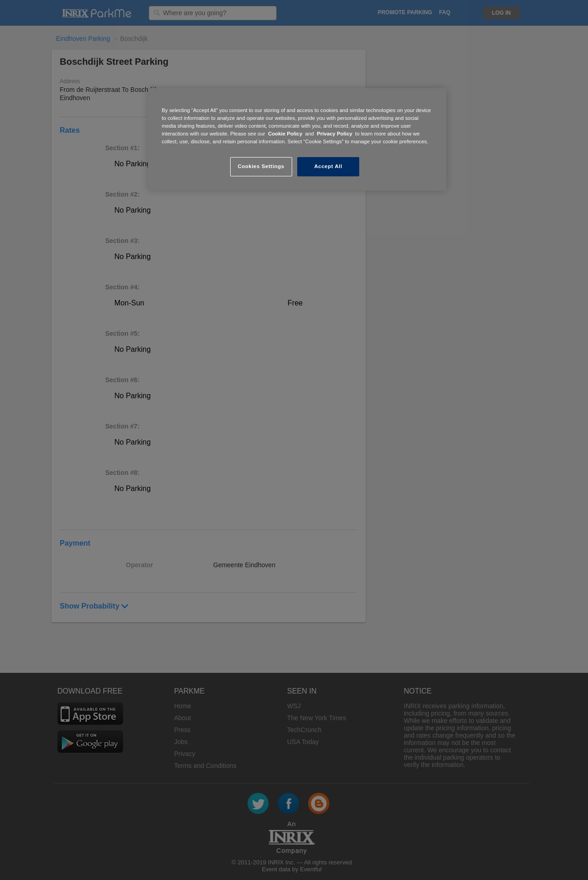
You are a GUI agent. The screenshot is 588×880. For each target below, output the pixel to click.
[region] (297, 139)
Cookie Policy (285, 134)
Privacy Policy (335, 134)
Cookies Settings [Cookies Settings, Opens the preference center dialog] (261, 166)
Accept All (328, 166)
